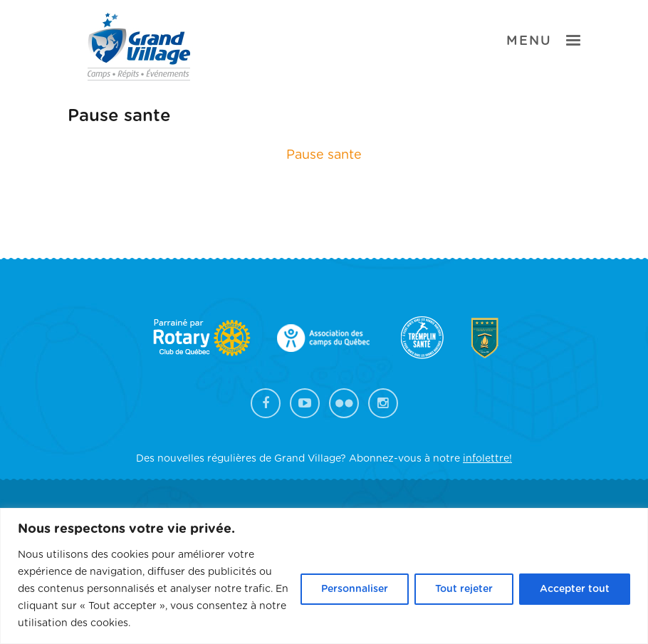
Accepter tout (575, 589)
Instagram (383, 403)
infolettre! (487, 459)
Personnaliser (355, 589)
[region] (324, 576)
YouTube (305, 403)
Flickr (344, 403)
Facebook (266, 403)
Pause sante (324, 155)
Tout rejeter (464, 589)
